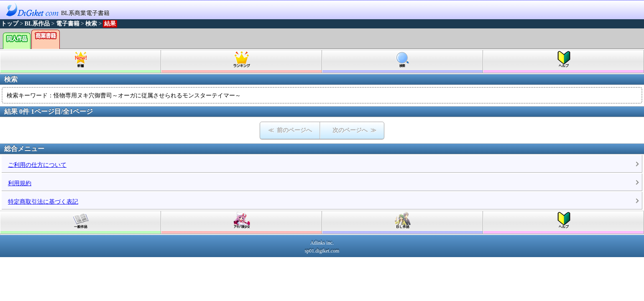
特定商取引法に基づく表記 (43, 202)
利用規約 (20, 183)
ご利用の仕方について (37, 165)
